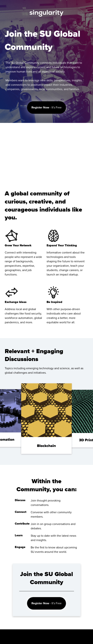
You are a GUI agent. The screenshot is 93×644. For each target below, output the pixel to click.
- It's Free (46, 108)
